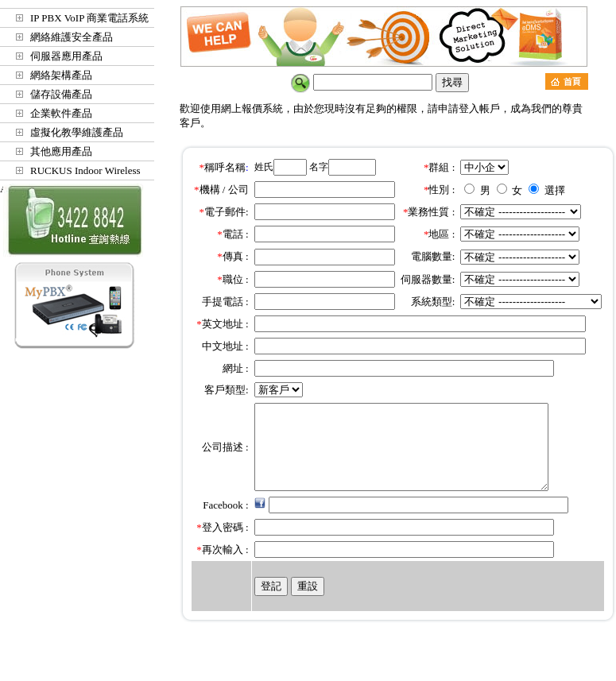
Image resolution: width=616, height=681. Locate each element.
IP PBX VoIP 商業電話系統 (89, 18)
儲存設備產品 (61, 94)
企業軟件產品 (61, 113)
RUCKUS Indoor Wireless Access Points (70, 172)
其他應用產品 (61, 151)
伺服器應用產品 (66, 56)
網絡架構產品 (61, 75)
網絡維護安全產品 (72, 37)
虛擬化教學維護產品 (77, 132)
